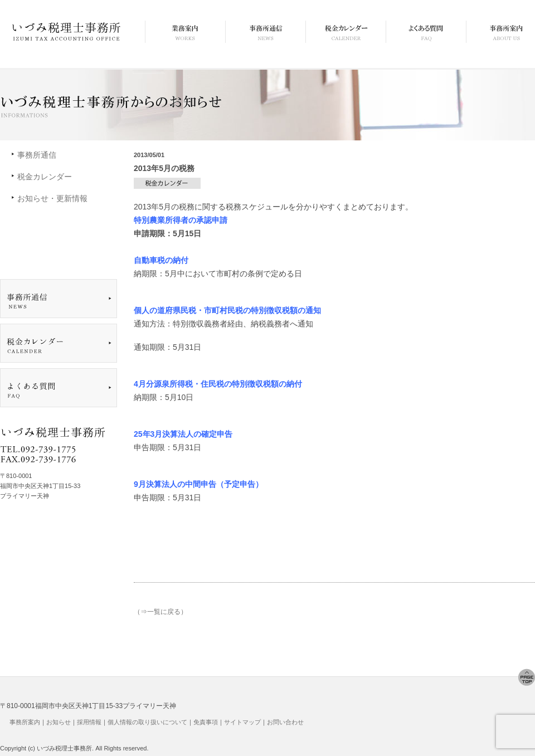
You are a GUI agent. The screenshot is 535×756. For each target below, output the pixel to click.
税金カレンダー (45, 177)
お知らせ (59, 722)
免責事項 (206, 722)
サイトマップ (242, 722)
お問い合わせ (285, 722)
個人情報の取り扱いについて (147, 722)
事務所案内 (25, 722)
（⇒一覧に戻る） (160, 612)
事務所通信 (37, 155)
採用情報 (89, 722)
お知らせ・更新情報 (52, 198)
